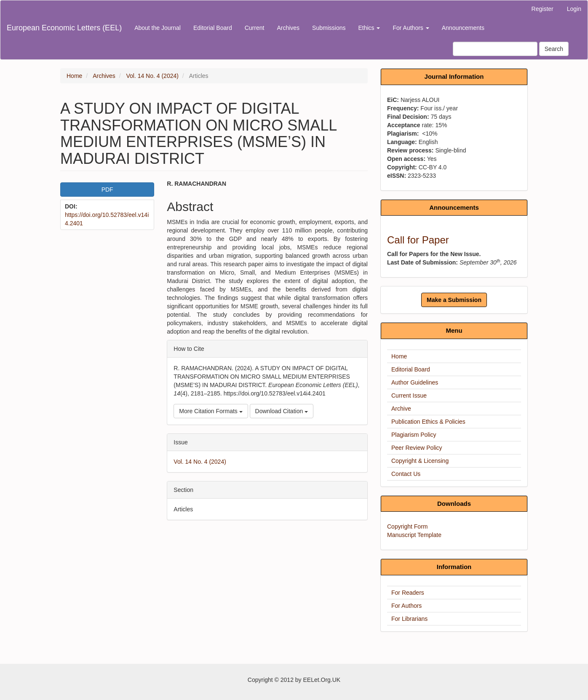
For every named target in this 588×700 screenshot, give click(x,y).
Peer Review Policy (417, 448)
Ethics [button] (369, 28)
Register (543, 9)
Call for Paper (418, 240)
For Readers (408, 593)
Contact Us (406, 474)
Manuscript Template (414, 535)
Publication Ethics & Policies (428, 422)
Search (554, 49)
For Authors (406, 606)
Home (74, 76)
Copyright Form (407, 526)
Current (255, 28)
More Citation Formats (211, 411)
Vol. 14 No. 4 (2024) (152, 76)
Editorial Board (213, 28)
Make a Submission (454, 300)
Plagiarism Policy (414, 435)
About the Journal (158, 28)
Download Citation (282, 411)
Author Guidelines (415, 382)
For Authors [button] (411, 28)
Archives (288, 28)
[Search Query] (495, 49)
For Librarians (409, 619)
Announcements (463, 28)
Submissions (329, 28)
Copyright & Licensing (420, 461)
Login (574, 9)
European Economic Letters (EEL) (64, 28)
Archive (401, 409)
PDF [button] (107, 190)
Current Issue (409, 395)
